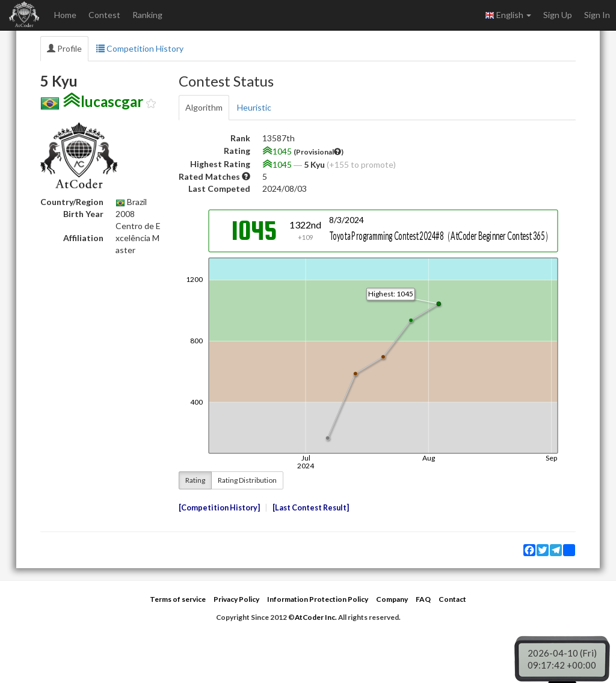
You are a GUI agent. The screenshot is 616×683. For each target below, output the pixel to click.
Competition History (140, 48)
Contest (104, 15)
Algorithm (204, 107)
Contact (452, 599)
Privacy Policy (236, 599)
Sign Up (558, 15)
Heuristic (254, 107)
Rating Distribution (247, 480)
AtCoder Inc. (316, 617)
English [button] (508, 15)
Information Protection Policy (318, 599)
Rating (195, 480)
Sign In (597, 15)
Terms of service (178, 599)
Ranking (147, 15)
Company (392, 599)
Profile (64, 48)
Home (65, 15)
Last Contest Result (311, 508)
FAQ (423, 599)
